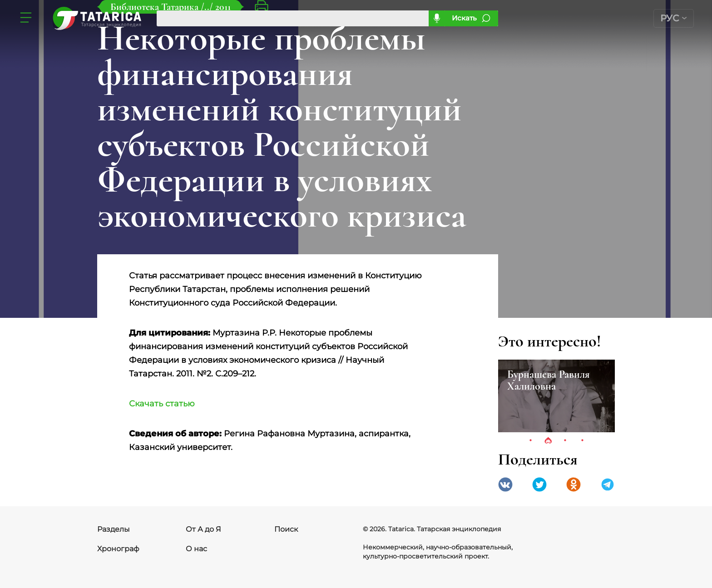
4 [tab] (583, 441)
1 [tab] (531, 441)
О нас (196, 549)
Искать (464, 18)
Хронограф (118, 549)
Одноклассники (574, 484)
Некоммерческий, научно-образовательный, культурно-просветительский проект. (438, 552)
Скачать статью (162, 404)
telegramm (608, 484)
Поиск (286, 529)
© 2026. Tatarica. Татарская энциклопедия (432, 529)
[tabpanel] (556, 396)
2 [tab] (548, 441)
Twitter (539, 484)
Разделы (114, 529)
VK (505, 484)
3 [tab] (565, 441)
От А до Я (203, 529)
